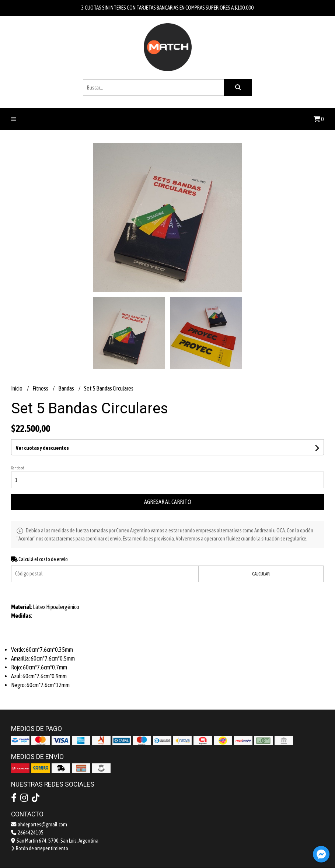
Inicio (17, 388)
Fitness (41, 388)
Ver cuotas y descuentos (42, 448)
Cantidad (18, 468)
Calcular (261, 574)
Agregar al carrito (168, 502)
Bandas (67, 388)
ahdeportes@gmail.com (39, 825)
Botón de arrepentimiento (40, 848)
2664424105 (27, 833)
